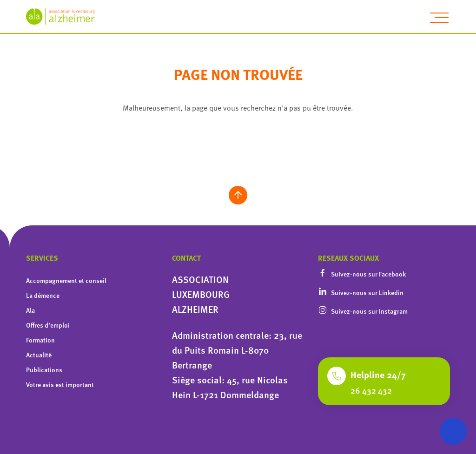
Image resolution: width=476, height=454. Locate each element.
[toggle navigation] (439, 18)
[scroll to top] (238, 195)
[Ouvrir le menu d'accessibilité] (453, 431)
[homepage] (66, 16)
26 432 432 (371, 390)
